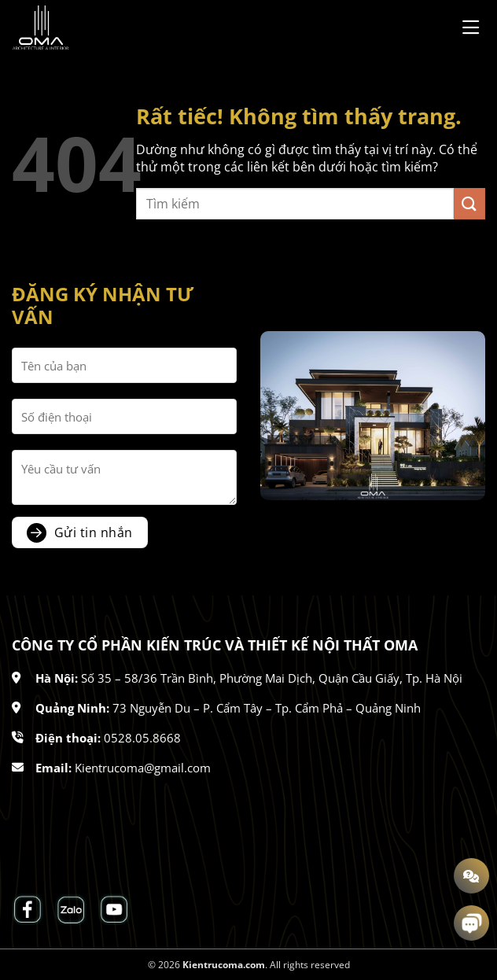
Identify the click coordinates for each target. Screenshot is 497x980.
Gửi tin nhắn (94, 532)
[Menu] (474, 27)
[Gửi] (469, 203)
